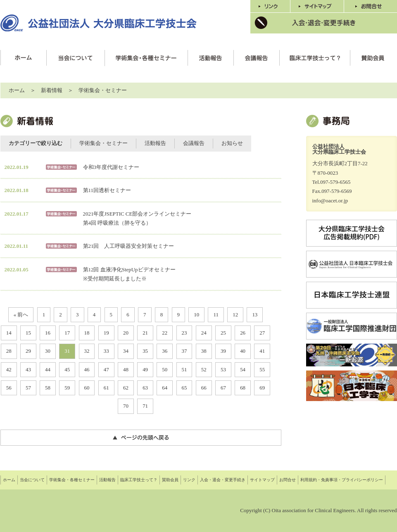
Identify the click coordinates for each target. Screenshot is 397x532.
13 (255, 315)
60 (87, 388)
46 (87, 369)
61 (106, 388)
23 (184, 333)
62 (126, 388)
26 (243, 333)
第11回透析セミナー (107, 190)
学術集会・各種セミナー (72, 480)
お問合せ (288, 480)
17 (67, 333)
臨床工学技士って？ (139, 480)
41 (262, 351)
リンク (189, 480)
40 (243, 351)
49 (145, 369)
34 (126, 351)
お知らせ (232, 143)
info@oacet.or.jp (330, 201)
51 (184, 369)
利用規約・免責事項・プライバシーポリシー (342, 480)
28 (9, 351)
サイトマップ (262, 480)
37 (184, 351)
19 (106, 333)
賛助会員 (170, 480)
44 (48, 369)
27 (262, 333)
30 (48, 351)
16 (48, 333)
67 (223, 388)
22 (165, 333)
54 (243, 369)
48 (126, 369)
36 (165, 351)
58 (48, 388)
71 (145, 406)
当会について (32, 480)
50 (165, 369)
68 (243, 388)
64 (165, 388)
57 (28, 388)
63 (145, 388)
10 (196, 315)
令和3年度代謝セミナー (111, 167)
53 (223, 369)
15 (28, 333)
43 (28, 369)
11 (216, 315)
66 (204, 388)
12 (235, 315)
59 (67, 388)
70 (126, 406)
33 (106, 351)
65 (184, 388)
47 (106, 369)
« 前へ (21, 315)
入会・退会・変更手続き (223, 480)
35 (145, 351)
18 (87, 333)
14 (9, 333)
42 (9, 369)
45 (67, 369)
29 (28, 351)
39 (223, 351)
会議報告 (194, 143)
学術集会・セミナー (103, 90)
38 (204, 351)
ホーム (17, 90)
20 (126, 333)
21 (145, 333)
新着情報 (52, 90)
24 (204, 333)
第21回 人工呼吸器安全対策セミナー (129, 246)
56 (9, 388)
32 (87, 351)
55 (262, 369)
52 (204, 369)
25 (223, 333)
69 (262, 388)
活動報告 (155, 143)
